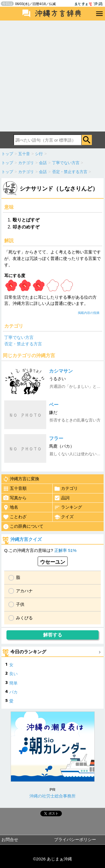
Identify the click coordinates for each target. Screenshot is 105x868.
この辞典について (23, 527)
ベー (54, 405)
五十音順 (15, 489)
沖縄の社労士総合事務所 (53, 796)
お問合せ (10, 839)
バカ (13, 692)
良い (13, 674)
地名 (11, 507)
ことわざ (15, 517)
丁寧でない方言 (19, 337)
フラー (56, 438)
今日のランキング (28, 652)
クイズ (64, 517)
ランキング (68, 507)
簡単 (13, 683)
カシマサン (61, 371)
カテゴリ (66, 489)
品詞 (62, 498)
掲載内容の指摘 (89, 313)
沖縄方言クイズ (26, 539)
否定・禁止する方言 (23, 344)
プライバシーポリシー (75, 839)
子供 (20, 604)
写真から (15, 498)
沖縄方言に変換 (21, 479)
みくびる (24, 618)
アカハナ (24, 591)
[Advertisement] (53, 76)
